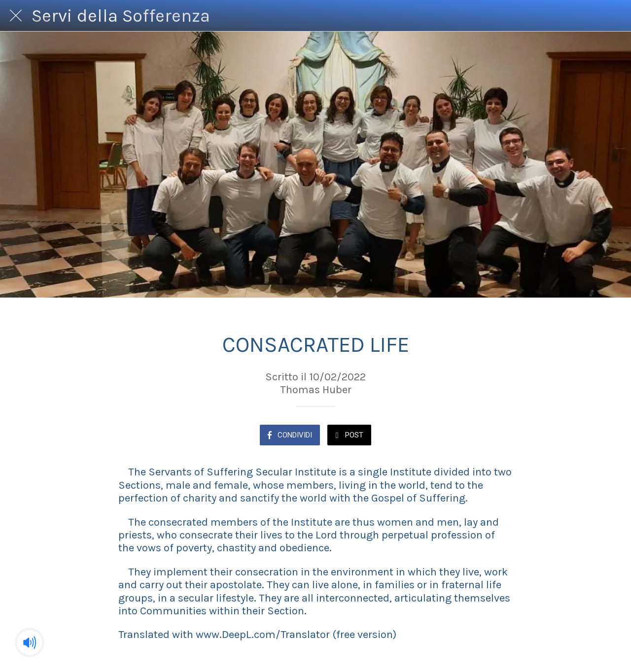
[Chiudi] (16, 16)
